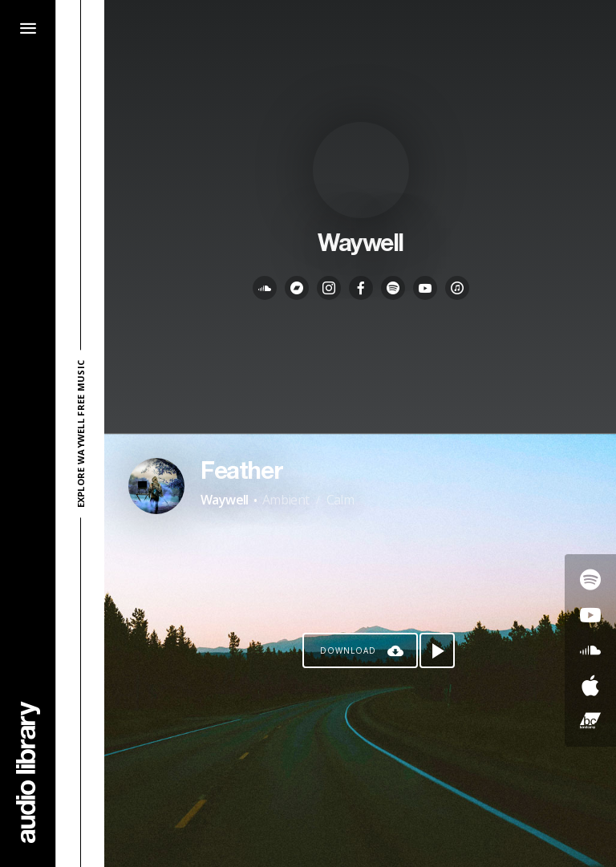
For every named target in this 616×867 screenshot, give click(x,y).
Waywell (225, 500)
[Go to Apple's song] (590, 686)
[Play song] (437, 650)
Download (348, 650)
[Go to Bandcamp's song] (590, 721)
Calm (340, 500)
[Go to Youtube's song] (590, 615)
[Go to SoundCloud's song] (590, 650)
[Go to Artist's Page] (156, 486)
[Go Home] (28, 772)
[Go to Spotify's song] (590, 580)
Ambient (286, 500)
